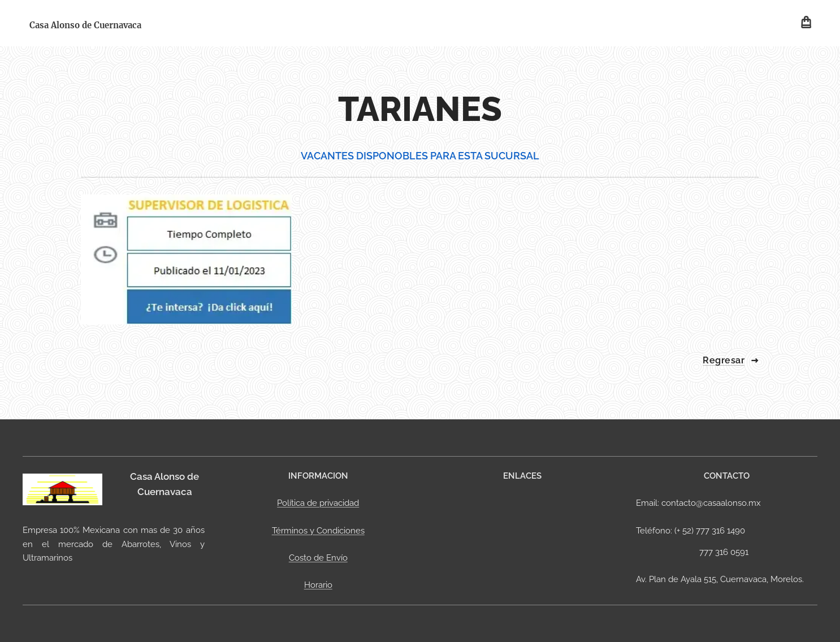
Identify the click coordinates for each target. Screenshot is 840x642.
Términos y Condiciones (318, 531)
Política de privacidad (318, 504)
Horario (318, 585)
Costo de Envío (318, 558)
